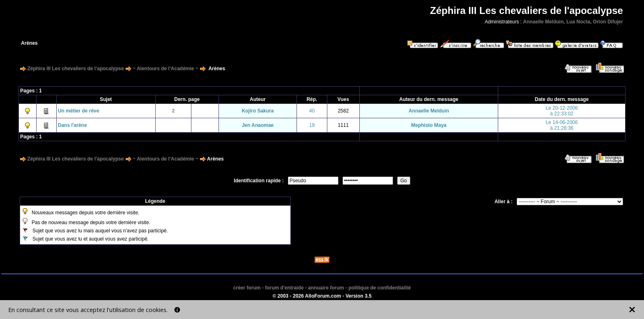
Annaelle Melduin (544, 22)
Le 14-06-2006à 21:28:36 (562, 125)
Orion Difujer (608, 22)
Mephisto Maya (429, 125)
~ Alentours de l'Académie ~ (166, 69)
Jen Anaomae (258, 125)
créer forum (247, 288)
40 (312, 111)
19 (312, 125)
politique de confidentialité (379, 288)
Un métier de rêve (79, 111)
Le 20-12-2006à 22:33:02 (562, 111)
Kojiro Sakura (258, 111)
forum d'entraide (284, 288)
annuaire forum (326, 288)
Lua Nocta (578, 22)
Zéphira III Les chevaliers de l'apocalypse (75, 69)
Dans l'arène (72, 125)
